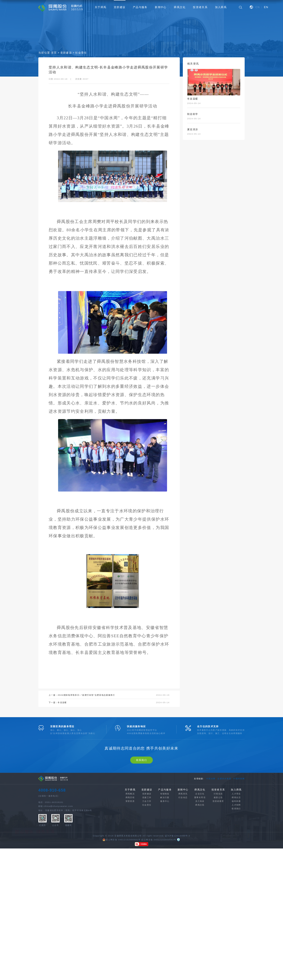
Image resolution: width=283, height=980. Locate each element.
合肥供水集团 (224, 825)
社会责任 (81, 53)
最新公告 (218, 844)
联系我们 (141, 807)
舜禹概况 (130, 840)
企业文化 (200, 840)
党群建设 (120, 7)
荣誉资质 (130, 848)
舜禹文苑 (200, 851)
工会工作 (147, 848)
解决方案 (165, 844)
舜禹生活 (236, 844)
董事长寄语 (200, 844)
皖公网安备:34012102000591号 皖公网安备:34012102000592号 (139, 886)
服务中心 (165, 848)
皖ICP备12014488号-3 (178, 882)
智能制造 (165, 840)
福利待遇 (236, 848)
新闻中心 (161, 7)
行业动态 (183, 844)
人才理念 (236, 840)
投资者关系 (200, 7)
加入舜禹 (221, 7)
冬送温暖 (62, 703)
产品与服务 (140, 7)
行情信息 (218, 840)
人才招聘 (236, 851)
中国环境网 (239, 825)
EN (266, 7)
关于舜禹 (101, 7)
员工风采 (200, 848)
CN (258, 7)
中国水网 (211, 825)
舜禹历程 (130, 844)
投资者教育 (218, 848)
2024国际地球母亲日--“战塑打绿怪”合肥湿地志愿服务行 (86, 695)
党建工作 (147, 844)
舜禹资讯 (183, 840)
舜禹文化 (180, 7)
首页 (54, 53)
